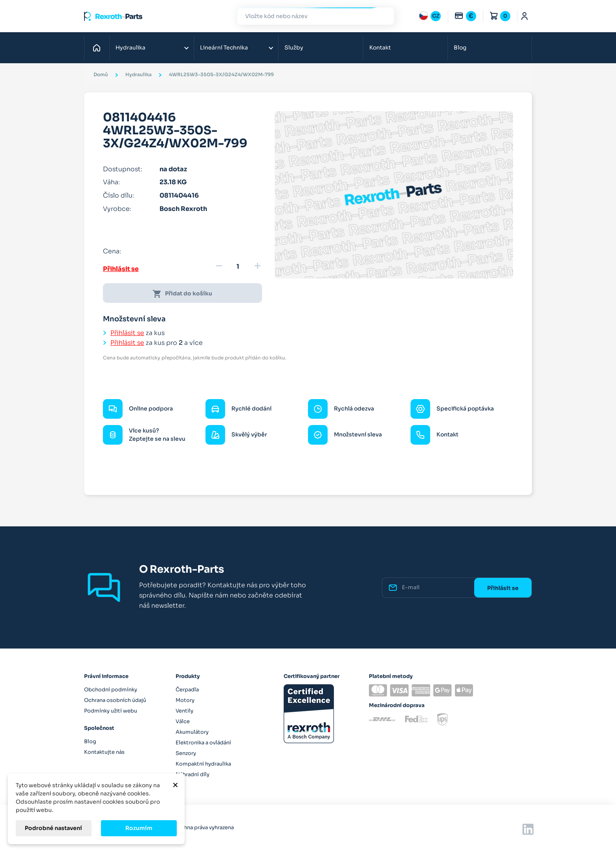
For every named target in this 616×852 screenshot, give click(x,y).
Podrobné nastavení (53, 828)
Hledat (383, 16)
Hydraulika (130, 48)
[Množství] (238, 267)
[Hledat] (310, 16)
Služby (294, 48)
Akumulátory (192, 732)
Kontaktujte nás (104, 752)
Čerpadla (187, 690)
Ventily (184, 711)
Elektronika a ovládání (203, 743)
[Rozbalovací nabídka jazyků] (430, 16)
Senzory (186, 753)
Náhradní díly (192, 774)
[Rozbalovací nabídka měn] (465, 16)
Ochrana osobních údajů (115, 700)
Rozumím (139, 828)
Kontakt (380, 48)
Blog (460, 48)
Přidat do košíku (182, 294)
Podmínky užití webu (111, 711)
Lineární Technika (224, 48)
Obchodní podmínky (111, 690)
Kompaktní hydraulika (203, 764)
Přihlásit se (121, 269)
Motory (185, 700)
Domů (99, 48)
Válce (183, 721)
